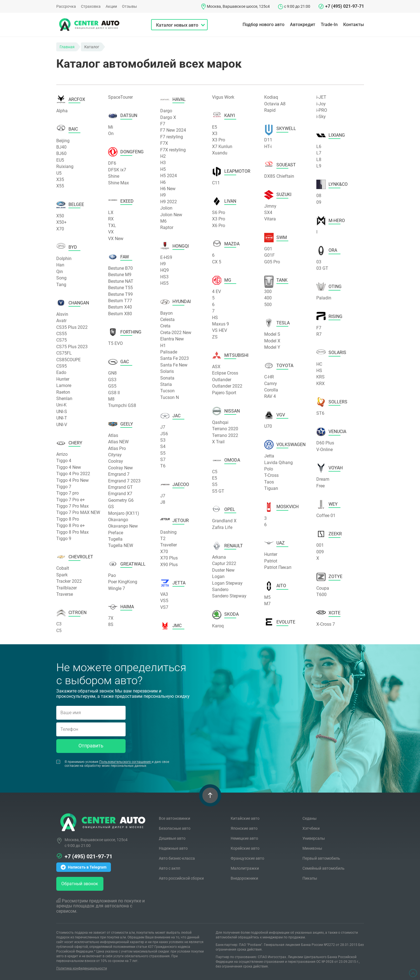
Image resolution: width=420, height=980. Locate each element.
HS (215, 318)
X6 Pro (219, 226)
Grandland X (224, 521)
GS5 (112, 386)
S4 (163, 446)
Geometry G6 (121, 500)
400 (268, 298)
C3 (59, 624)
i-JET (321, 97)
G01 (268, 249)
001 (320, 545)
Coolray (116, 461)
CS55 (62, 334)
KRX (320, 384)
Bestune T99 (120, 294)
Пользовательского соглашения (125, 762)
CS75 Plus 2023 (72, 347)
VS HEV (220, 330)
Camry (271, 384)
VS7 (164, 607)
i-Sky (321, 117)
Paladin (324, 298)
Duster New (223, 570)
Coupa (323, 588)
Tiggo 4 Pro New (72, 480)
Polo (269, 469)
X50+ (61, 222)
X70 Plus (169, 558)
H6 (163, 182)
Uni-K (61, 405)
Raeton (63, 392)
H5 (163, 169)
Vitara (270, 219)
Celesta (167, 320)
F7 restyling (172, 137)
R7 (319, 334)
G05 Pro (272, 262)
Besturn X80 (120, 314)
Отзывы (129, 6)
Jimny (270, 206)
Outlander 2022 (227, 386)
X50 (60, 216)
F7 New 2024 (173, 130)
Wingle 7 (117, 588)
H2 (163, 156)
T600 (321, 595)
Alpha (62, 111)
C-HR (269, 377)
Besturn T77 (120, 301)
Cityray (115, 455)
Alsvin (62, 314)
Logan (218, 576)
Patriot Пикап (278, 567)
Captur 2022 (224, 563)
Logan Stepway (227, 583)
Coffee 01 (326, 516)
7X (111, 618)
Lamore (64, 385)
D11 (268, 140)
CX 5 (217, 262)
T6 (163, 466)
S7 (163, 460)
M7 (267, 604)
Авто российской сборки (181, 878)
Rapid (270, 110)
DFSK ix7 (117, 170)
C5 (59, 631)
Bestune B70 (120, 268)
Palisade (169, 352)
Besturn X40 (120, 307)
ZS (215, 337)
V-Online (324, 450)
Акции (111, 6)
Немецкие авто (244, 838)
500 (268, 305)
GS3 (112, 380)
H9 (163, 195)
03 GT (322, 268)
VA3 (164, 594)
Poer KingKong (123, 582)
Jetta (269, 456)
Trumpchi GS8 (122, 405)
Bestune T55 (120, 288)
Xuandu (220, 153)
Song (61, 278)
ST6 (320, 413)
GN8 (112, 373)
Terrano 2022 (225, 435)
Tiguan (271, 488)
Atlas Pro (117, 448)
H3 (163, 163)
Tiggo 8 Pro (68, 519)
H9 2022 (169, 202)
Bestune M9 (120, 275)
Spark (62, 575)
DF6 (112, 163)
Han (60, 265)
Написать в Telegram (84, 867)
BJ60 (61, 153)
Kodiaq (271, 97)
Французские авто (247, 858)
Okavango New (123, 526)
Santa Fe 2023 (175, 358)
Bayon (166, 313)
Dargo (166, 111)
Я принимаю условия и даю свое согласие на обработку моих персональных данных (113, 764)
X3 (215, 133)
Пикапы (310, 878)
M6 (163, 221)
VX (111, 232)
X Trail (218, 442)
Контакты (354, 25)
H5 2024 (169, 176)
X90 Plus (169, 565)
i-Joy (321, 104)
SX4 (268, 212)
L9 (319, 166)
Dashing (168, 532)
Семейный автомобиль (324, 868)
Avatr (61, 321)
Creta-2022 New (176, 333)
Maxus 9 (221, 324)
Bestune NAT (121, 281)
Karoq (218, 626)
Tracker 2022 (69, 581)
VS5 (164, 601)
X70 (60, 229)
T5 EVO (115, 343)
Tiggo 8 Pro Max (72, 532)
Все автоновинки (175, 818)
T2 (163, 539)
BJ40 (61, 147)
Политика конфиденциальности (82, 968)
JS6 (164, 434)
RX (111, 219)
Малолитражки (245, 868)
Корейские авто (245, 848)
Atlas (113, 435)
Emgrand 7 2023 (124, 481)
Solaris (167, 371)
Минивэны (312, 848)
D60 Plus (325, 443)
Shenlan (64, 399)
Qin (60, 272)
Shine (114, 176)
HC (319, 364)
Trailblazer (67, 588)
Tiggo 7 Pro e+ (71, 500)
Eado (61, 372)
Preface (116, 533)
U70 (268, 426)
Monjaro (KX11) (124, 513)
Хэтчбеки (311, 828)
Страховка (91, 6)
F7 (163, 124)
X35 (60, 180)
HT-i (268, 147)
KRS (320, 377)
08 (319, 196)
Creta (165, 326)
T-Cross (271, 475)
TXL (112, 226)
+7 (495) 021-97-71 (345, 6)
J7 (163, 427)
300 (268, 292)
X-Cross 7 (326, 624)
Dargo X (168, 117)
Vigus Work (223, 97)
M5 (267, 597)
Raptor (167, 227)
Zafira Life (222, 527)
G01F (269, 255)
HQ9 (165, 270)
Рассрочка (66, 6)
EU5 (60, 160)
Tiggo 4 (64, 461)
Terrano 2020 (225, 429)
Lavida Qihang (278, 463)
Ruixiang (65, 166)
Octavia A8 (275, 104)
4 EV (217, 292)
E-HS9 (166, 257)
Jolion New (171, 215)
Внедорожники (244, 878)
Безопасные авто (175, 828)
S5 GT (218, 491)
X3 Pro (219, 140)
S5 (163, 453)
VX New (116, 239)
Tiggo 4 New (69, 467)
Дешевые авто (172, 838)
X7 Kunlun (222, 147)
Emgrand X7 (120, 494)
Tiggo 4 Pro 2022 (73, 474)
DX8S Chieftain (279, 176)
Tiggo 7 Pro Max (72, 506)
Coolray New (120, 468)
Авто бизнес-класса (177, 858)
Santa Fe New (174, 365)
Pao (112, 575)
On (111, 133)
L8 (319, 160)
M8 (111, 399)
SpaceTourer (120, 97)
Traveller (169, 545)
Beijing (63, 141)
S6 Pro (219, 212)
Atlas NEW (118, 442)
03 (319, 262)
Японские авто (244, 828)
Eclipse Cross (225, 373)
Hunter (63, 379)
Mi (111, 127)
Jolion (166, 208)
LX (111, 212)
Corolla (271, 390)
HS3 (164, 277)
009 (320, 552)
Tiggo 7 (64, 487)
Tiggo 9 (64, 539)
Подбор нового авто (264, 25)
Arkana (219, 557)
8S (111, 624)
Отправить (91, 746)
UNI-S (62, 412)
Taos (269, 482)
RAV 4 (270, 396)
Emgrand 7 (119, 474)
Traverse (65, 594)
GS (111, 507)
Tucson (167, 391)
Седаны (310, 818)
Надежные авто (173, 848)
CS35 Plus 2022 (72, 327)
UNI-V (62, 425)
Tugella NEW (121, 545)
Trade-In (329, 25)
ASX (216, 367)
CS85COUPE (68, 360)
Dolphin (64, 259)
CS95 (62, 366)
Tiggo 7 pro (68, 493)
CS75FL (64, 353)
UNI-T (62, 418)
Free (320, 486)
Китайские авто (245, 818)
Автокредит (303, 25)
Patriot (271, 561)
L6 (319, 147)
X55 (60, 186)
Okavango (118, 520)
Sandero (220, 590)
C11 (216, 183)
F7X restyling (173, 150)
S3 (163, 440)
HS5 (164, 283)
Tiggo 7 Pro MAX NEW (78, 512)
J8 (163, 502)
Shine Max (119, 183)
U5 (59, 173)
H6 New (168, 189)
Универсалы (314, 838)
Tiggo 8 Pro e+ (71, 525)
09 (319, 202)
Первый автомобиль (321, 858)
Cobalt (63, 568)
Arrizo (62, 454)
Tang (61, 285)
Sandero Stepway (229, 596)
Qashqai (220, 422)
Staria (166, 384)
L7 (319, 153)
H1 (163, 346)
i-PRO (322, 110)
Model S (272, 334)
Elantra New (172, 339)
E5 (215, 127)
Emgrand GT (120, 487)
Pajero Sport (224, 393)
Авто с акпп (170, 868)
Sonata (167, 378)
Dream (323, 479)
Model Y (272, 347)
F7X (164, 143)
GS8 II (114, 393)
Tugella (115, 539)
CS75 (62, 340)
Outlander (222, 380)
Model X (272, 341)
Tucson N (170, 397)
